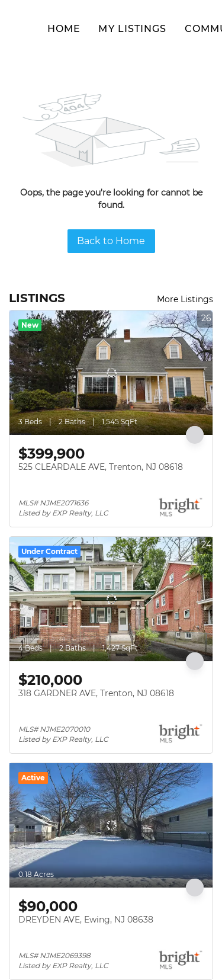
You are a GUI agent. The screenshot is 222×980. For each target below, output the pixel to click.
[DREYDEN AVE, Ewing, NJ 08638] (111, 825)
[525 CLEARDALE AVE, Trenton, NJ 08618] (111, 373)
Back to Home (111, 241)
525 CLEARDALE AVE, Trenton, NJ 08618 (101, 467)
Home (64, 29)
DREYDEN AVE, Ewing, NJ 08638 (86, 920)
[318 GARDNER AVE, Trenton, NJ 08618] (111, 599)
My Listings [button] (132, 29)
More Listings (185, 299)
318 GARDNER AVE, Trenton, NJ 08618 (96, 693)
